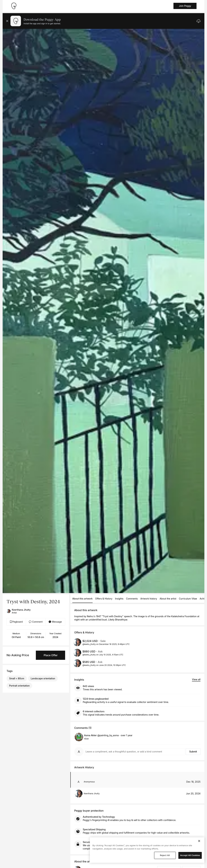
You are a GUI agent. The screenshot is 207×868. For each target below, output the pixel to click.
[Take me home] (14, 6)
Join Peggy (185, 6)
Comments (132, 599)
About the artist (168, 599)
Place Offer (51, 655)
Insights (119, 599)
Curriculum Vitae (188, 599)
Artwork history (149, 599)
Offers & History (104, 599)
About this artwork (82, 599)
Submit (193, 752)
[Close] (199, 841)
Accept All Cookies (190, 855)
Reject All (165, 855)
